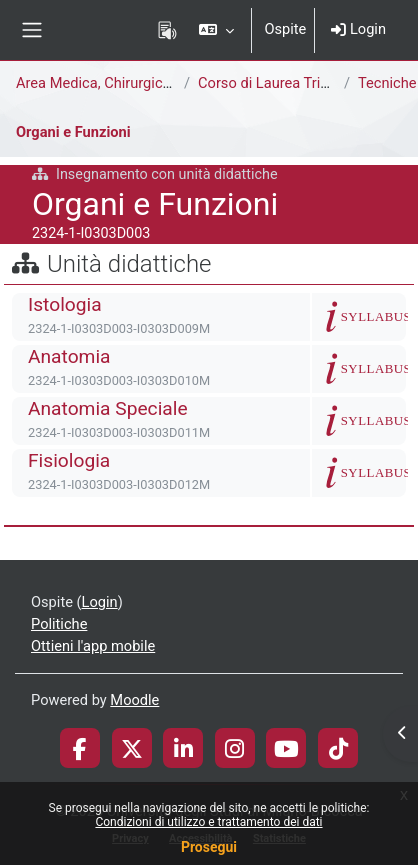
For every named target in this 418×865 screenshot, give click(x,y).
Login (358, 29)
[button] (216, 30)
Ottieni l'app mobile (93, 646)
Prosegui (209, 847)
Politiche (59, 624)
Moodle (134, 700)
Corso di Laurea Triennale (280, 83)
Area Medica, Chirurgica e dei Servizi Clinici (155, 83)
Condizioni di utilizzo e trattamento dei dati (208, 822)
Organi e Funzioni (73, 132)
